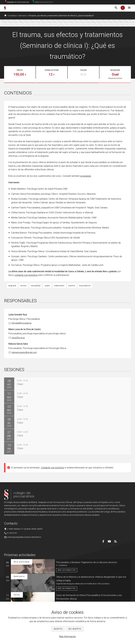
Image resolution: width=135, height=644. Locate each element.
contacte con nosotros (26, 275)
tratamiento (59, 286)
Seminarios (23, 16)
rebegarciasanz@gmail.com (24, 352)
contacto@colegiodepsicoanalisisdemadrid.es (24, 537)
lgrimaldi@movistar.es (22, 323)
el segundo (86, 176)
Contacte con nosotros (53, 468)
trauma (72, 286)
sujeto (47, 286)
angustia (12, 286)
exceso (23, 286)
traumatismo (85, 286)
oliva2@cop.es (18, 338)
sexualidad (36, 286)
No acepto (75, 629)
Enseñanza (13, 16)
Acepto (58, 629)
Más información (67, 636)
